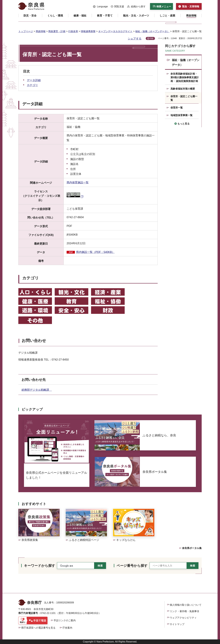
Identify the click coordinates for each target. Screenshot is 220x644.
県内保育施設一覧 (78, 182)
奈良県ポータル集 (192, 548)
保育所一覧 (177, 108)
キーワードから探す (40, 566)
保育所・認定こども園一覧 (184, 98)
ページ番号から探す (132, 566)
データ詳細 (34, 80)
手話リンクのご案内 (65, 620)
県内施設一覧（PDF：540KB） (95, 252)
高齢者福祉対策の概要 (183, 89)
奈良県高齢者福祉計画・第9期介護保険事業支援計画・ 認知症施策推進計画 (185, 77)
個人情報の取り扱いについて (186, 605)
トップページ (26, 31)
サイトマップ (177, 624)
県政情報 (41, 31)
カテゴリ (32, 85)
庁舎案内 (67, 628)
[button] (100, 7)
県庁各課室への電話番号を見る (38, 628)
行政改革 (73, 31)
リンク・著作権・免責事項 (184, 611)
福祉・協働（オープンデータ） (152, 31)
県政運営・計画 (57, 31)
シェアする (135, 39)
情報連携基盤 (88, 31)
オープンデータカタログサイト (115, 31)
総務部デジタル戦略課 (37, 390)
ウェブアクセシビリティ (183, 618)
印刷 (151, 38)
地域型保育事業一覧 (182, 115)
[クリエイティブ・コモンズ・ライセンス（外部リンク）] (75, 196)
